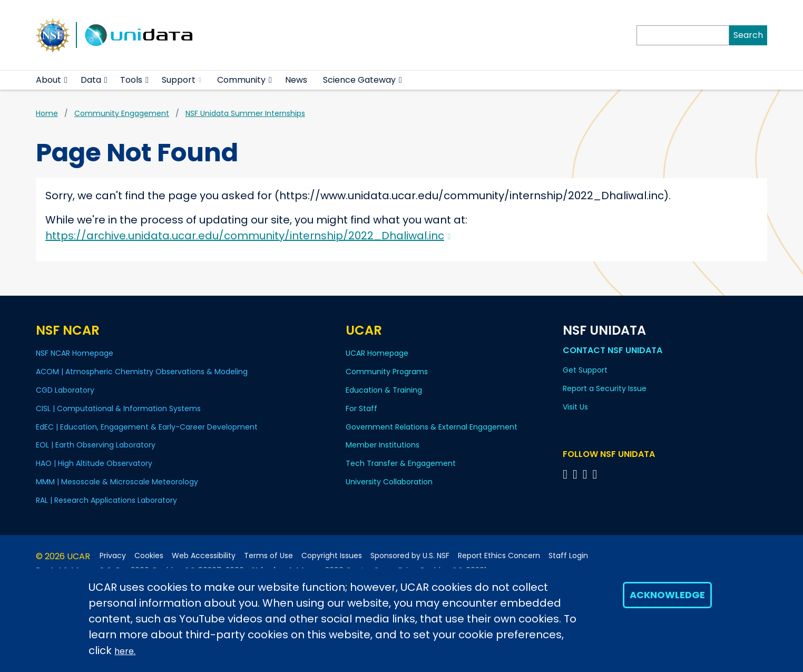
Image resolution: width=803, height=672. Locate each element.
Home (47, 113)
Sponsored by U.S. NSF (410, 556)
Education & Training (384, 390)
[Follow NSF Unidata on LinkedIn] (587, 474)
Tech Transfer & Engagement (401, 463)
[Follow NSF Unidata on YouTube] (577, 474)
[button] (66, 80)
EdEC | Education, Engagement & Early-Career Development (147, 427)
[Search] (683, 35)
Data (91, 80)
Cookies (149, 556)
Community (241, 80)
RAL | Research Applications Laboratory (106, 500)
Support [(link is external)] (182, 80)
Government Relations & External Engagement (432, 427)
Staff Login (568, 556)
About (48, 80)
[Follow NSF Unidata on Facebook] (596, 474)
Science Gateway (359, 80)
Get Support (585, 370)
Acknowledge (667, 595)
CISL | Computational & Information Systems (118, 408)
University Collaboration (389, 482)
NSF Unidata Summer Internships (245, 113)
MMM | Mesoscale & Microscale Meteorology (117, 482)
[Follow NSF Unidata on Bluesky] (567, 474)
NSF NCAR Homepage (75, 353)
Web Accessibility (204, 556)
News (296, 80)
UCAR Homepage (377, 353)
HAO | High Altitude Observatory (94, 463)
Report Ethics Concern (499, 556)
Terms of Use (268, 556)
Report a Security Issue (605, 388)
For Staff (361, 408)
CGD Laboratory (65, 390)
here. (125, 651)
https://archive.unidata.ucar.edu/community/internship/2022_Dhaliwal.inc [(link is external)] (248, 236)
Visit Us (575, 407)
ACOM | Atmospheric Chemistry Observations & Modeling (142, 372)
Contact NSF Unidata (613, 350)
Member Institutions (383, 445)
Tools (131, 80)
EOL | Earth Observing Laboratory (96, 445)
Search (748, 35)
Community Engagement (122, 113)
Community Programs (387, 372)
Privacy (113, 556)
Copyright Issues (332, 556)
